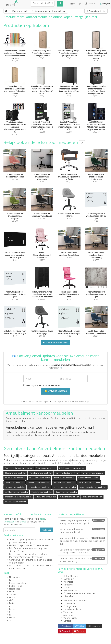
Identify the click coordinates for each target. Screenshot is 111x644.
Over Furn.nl (69, 579)
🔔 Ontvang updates (55, 391)
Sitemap (67, 588)
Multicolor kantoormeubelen (67, 473)
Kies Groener (15, 554)
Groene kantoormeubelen (39, 487)
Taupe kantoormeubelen (15, 478)
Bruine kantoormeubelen (39, 478)
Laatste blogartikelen (71, 514)
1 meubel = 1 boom (73, 609)
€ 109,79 (96, 86)
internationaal (37, 557)
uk (10, 615)
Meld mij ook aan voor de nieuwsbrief (42, 385)
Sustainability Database (20, 566)
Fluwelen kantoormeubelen (41, 473)
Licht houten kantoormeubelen (72, 468)
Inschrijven (46, 530)
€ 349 (96, 50)
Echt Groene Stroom (19, 548)
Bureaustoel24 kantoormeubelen (19, 468)
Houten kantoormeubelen (16, 502)
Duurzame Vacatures (19, 557)
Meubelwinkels (70, 590)
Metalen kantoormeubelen (39, 482)
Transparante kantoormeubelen (18, 497)
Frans (12, 580)
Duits (12, 603)
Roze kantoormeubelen (92, 497)
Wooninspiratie (70, 618)
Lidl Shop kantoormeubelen (16, 492)
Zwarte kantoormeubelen (89, 482)
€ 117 (69, 86)
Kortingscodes (70, 606)
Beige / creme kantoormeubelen (93, 487)
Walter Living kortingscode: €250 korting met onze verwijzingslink (83, 522)
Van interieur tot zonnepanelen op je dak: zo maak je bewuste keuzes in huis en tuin (83, 541)
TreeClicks (14, 540)
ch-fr (11, 600)
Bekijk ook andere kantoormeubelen (44, 142)
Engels (12, 609)
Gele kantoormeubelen (15, 482)
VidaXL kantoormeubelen (45, 497)
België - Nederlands (18, 583)
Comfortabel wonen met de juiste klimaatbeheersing (83, 560)
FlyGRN (12, 545)
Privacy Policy (69, 596)
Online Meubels (71, 576)
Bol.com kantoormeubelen (65, 487)
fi (10, 612)
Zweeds (13, 595)
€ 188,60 (96, 122)
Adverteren (69, 615)
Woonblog (68, 582)
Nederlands (15, 577)
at (10, 621)
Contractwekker (17, 560)
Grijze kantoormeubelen (88, 478)
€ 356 (42, 86)
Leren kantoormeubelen (15, 487)
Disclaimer (68, 585)
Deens (12, 618)
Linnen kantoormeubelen (93, 473)
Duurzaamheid (70, 603)
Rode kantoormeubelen (46, 468)
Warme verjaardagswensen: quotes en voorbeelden (83, 531)
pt (10, 606)
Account (90, 4)
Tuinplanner (69, 612)
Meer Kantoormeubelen (56, 343)
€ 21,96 (15, 123)
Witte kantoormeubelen (69, 497)
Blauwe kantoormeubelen (66, 492)
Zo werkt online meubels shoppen (79, 593)
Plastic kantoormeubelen (42, 492)
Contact (67, 621)
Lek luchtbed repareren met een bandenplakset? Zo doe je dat (83, 551)
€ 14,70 (15, 50)
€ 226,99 (42, 122)
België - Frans (15, 586)
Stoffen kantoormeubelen (64, 478)
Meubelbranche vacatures (76, 601)
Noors (12, 592)
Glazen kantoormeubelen (15, 473)
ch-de (12, 597)
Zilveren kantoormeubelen (64, 482)
